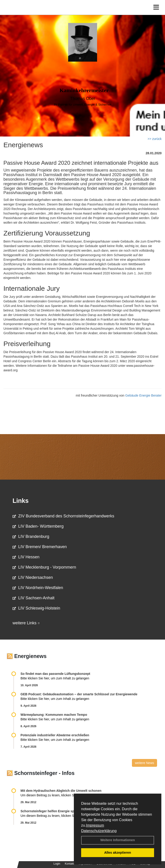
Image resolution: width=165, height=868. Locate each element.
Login (57, 864)
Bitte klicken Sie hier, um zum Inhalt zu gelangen (55, 678)
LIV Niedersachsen (33, 577)
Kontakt (69, 864)
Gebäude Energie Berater (143, 395)
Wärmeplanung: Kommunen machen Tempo (54, 715)
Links (21, 501)
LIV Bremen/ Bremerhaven (40, 547)
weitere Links (26, 623)
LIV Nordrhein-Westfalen (38, 588)
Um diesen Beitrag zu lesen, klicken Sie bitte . (55, 795)
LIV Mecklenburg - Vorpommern (44, 567)
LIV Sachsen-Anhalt (34, 598)
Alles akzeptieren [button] (118, 853)
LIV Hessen (26, 557)
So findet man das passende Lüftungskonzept (55, 674)
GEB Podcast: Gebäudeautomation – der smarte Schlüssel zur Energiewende (79, 694)
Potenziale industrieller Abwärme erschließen (55, 735)
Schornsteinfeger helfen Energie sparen (51, 811)
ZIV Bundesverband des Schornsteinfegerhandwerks (63, 516)
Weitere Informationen (118, 840)
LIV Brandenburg (31, 536)
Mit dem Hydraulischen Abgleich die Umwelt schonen (61, 791)
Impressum (95, 825)
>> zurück (155, 139)
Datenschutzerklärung (99, 831)
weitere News (144, 763)
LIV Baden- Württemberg (38, 526)
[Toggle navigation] (156, 7)
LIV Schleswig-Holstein (36, 608)
